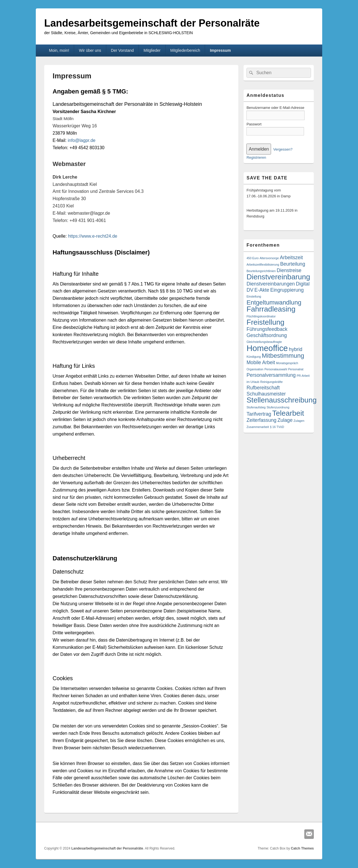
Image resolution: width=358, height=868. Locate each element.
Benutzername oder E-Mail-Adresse (275, 108)
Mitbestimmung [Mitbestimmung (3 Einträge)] (283, 356)
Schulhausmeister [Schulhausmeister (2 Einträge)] (266, 394)
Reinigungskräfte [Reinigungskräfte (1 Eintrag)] (272, 382)
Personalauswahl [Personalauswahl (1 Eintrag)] (276, 369)
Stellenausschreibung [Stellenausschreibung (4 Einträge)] (282, 400)
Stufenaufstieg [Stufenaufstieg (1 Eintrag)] (256, 407)
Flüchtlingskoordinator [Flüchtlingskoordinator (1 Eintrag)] (261, 316)
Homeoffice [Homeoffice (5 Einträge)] (267, 348)
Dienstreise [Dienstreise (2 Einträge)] (289, 270)
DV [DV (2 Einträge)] (250, 290)
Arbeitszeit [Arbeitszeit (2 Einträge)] (291, 258)
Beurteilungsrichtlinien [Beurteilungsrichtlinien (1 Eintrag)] (261, 271)
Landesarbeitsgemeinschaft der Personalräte (152, 23)
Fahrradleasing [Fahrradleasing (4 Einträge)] (271, 309)
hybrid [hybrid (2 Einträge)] (296, 349)
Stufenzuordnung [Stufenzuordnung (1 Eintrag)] (278, 407)
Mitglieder (152, 50)
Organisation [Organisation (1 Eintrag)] (255, 369)
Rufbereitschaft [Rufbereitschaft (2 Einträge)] (263, 388)
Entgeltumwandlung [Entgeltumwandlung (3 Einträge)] (274, 302)
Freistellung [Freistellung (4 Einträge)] (265, 322)
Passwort (254, 124)
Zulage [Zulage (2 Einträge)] (285, 420)
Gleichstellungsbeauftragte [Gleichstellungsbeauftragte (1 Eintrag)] (264, 342)
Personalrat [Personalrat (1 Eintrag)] (296, 369)
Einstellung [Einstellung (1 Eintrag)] (254, 296)
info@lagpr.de (82, 140)
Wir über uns (90, 50)
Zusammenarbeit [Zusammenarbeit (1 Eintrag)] (258, 427)
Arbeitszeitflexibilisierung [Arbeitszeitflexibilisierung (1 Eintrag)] (263, 265)
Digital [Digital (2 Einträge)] (303, 284)
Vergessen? (283, 149)
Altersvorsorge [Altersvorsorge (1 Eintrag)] (269, 258)
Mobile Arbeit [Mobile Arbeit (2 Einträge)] (261, 362)
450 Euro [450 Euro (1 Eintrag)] (252, 258)
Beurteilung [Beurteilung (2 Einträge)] (293, 264)
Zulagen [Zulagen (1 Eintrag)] (299, 421)
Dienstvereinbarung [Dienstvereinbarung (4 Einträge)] (278, 277)
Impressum (220, 50)
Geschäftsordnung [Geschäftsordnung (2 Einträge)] (267, 335)
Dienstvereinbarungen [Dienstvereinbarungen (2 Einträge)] (271, 284)
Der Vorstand (123, 50)
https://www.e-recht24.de (93, 236)
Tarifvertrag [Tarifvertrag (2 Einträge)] (259, 414)
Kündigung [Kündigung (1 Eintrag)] (254, 357)
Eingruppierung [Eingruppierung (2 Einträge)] (287, 290)
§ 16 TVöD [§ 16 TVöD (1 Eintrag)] (277, 427)
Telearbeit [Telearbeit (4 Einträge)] (288, 413)
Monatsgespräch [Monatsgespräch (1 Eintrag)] (287, 363)
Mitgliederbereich (185, 50)
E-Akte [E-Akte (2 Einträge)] (262, 290)
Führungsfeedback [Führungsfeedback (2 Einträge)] (267, 329)
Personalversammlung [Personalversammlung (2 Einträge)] (271, 375)
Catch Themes (302, 848)
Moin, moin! (59, 50)
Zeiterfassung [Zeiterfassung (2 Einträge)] (261, 420)
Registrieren (256, 157)
